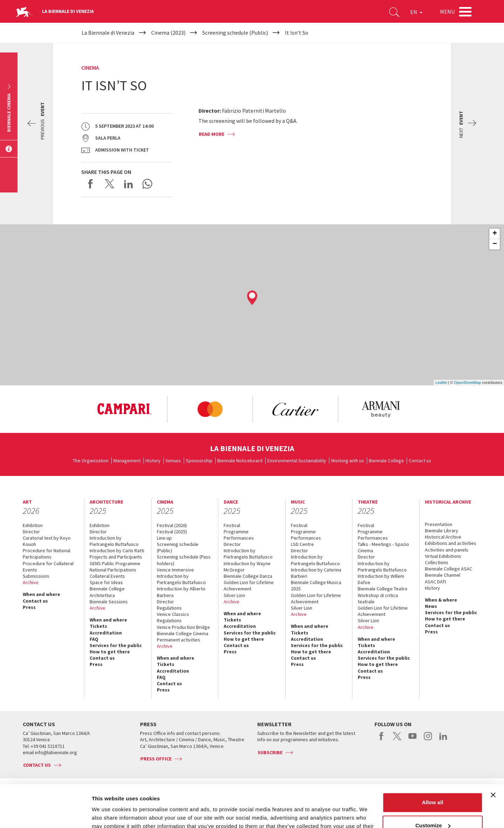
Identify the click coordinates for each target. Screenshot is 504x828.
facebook (382, 740)
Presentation (439, 524)
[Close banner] (493, 755)
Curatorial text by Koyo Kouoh (47, 541)
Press (29, 607)
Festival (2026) (172, 525)
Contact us (420, 461)
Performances (239, 538)
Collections (437, 562)
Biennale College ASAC (449, 569)
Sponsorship (199, 461)
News (431, 606)
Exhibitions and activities (451, 543)
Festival (232, 525)
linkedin (443, 740)
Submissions (36, 576)
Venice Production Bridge (183, 627)
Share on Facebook (91, 184)
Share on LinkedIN (128, 184)
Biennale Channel (443, 575)
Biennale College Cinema (183, 633)
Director (31, 532)
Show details (108, 814)
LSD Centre (302, 544)
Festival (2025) (172, 532)
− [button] (495, 244)
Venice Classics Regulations (173, 617)
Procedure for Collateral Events (48, 567)
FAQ (94, 639)
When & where (441, 600)
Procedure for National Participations (47, 554)
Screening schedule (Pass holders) (184, 560)
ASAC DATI (435, 582)
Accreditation (106, 633)
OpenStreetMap (468, 383)
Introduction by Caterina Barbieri (316, 573)
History (153, 461)
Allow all (432, 763)
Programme (236, 532)
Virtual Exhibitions (443, 556)
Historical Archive (443, 537)
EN (416, 12)
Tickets (98, 626)
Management (127, 461)
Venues (173, 461)
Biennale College (386, 461)
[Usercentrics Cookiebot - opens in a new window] (45, 814)
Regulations (169, 608)
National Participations (113, 570)
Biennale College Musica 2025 (316, 585)
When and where (41, 594)
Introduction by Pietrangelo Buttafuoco (114, 541)
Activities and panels (447, 550)
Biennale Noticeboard (240, 461)
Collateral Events (107, 576)
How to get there (110, 652)
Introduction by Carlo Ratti (117, 550)
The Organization (91, 461)
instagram (428, 740)
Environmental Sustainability (297, 461)
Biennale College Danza (248, 576)
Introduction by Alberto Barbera (181, 592)
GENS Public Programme (115, 563)
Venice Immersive (175, 570)
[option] (124, 409)
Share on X (110, 184)
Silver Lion (234, 595)
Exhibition (33, 525)
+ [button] (495, 234)
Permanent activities (178, 640)
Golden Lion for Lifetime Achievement (249, 585)
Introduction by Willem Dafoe (381, 579)
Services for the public (116, 645)
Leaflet (441, 383)
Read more (212, 134)
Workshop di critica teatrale (378, 598)
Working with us (348, 461)
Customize (433, 785)
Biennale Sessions (109, 602)
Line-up (164, 538)
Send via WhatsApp (147, 184)
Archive (31, 582)
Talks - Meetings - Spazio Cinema (383, 547)
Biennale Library (442, 531)
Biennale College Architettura (107, 592)
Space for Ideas (106, 582)
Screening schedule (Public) (178, 547)
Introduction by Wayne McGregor (247, 567)
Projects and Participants (116, 557)
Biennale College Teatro (383, 589)
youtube (412, 740)
